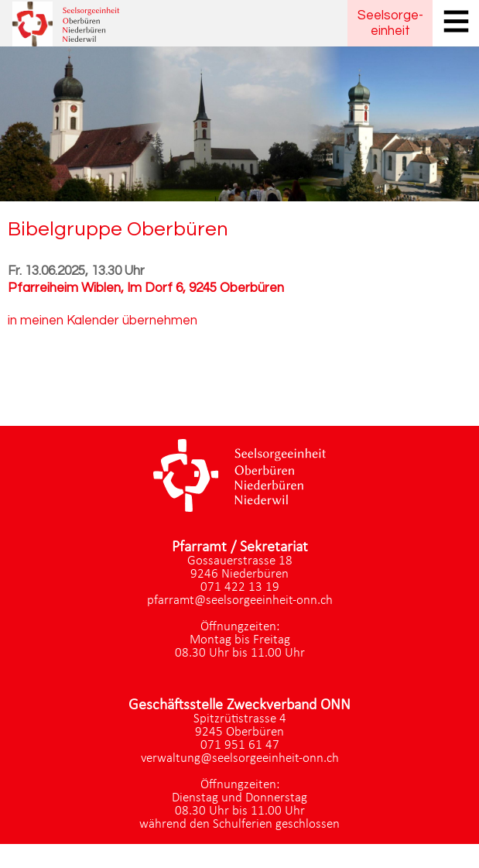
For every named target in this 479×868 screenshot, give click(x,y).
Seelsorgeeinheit (390, 23)
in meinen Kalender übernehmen (103, 321)
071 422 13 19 (240, 587)
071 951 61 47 (240, 745)
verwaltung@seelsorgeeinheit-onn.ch (240, 758)
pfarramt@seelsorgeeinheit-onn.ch (240, 600)
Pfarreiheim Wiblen (146, 288)
